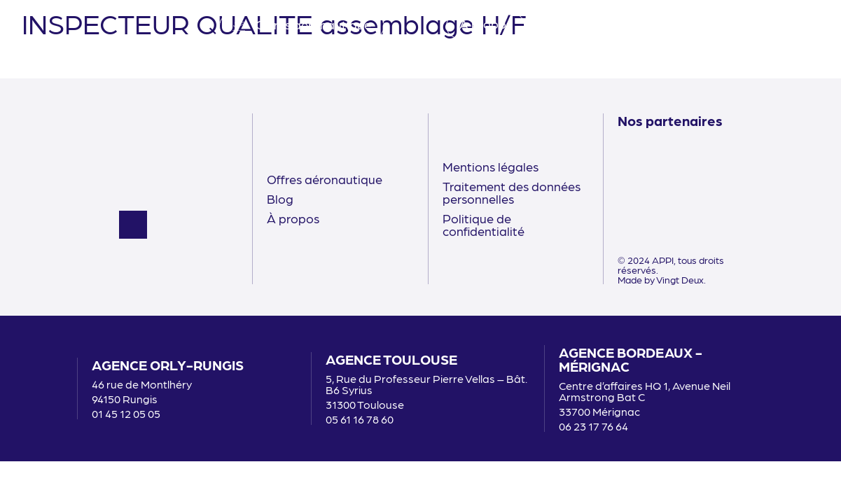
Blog (280, 198)
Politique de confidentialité (484, 224)
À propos (293, 218)
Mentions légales (491, 166)
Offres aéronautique (325, 179)
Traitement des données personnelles (512, 192)
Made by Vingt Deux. (662, 279)
